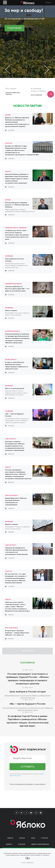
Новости (8, 172)
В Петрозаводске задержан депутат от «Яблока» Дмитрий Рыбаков (17, 205)
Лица (33, 838)
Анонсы (22, 838)
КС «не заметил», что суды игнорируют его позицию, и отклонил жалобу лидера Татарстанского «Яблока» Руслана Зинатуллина (16, 578)
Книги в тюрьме (11, 311)
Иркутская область (12, 495)
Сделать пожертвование (40, 844)
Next (45, 69)
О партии (45, 838)
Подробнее (15, 28)
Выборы (9, 844)
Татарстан (9, 143)
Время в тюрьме (12, 524)
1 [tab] (19, 74)
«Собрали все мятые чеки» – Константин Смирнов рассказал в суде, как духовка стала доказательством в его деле (17, 235)
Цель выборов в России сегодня (28, 692)
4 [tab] (32, 74)
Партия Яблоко (30, 863)
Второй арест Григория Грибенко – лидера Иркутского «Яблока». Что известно (17, 633)
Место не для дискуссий (15, 388)
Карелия (8, 115)
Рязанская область (12, 228)
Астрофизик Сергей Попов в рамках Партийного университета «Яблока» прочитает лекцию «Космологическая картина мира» (27, 721)
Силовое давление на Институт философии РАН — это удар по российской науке (17, 289)
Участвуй (21, 844)
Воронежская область (13, 331)
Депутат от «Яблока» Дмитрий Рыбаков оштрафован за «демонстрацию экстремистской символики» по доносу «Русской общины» (17, 122)
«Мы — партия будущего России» (28, 704)
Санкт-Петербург (11, 439)
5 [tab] (36, 74)
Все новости (28, 651)
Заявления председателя (13, 284)
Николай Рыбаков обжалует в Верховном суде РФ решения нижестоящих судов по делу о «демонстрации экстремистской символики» (17, 179)
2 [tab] (23, 74)
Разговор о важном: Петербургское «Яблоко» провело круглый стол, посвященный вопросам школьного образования (15, 446)
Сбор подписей (36, 95)
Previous (10, 69)
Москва (8, 360)
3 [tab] (28, 74)
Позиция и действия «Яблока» (13, 93)
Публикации (22, 228)
